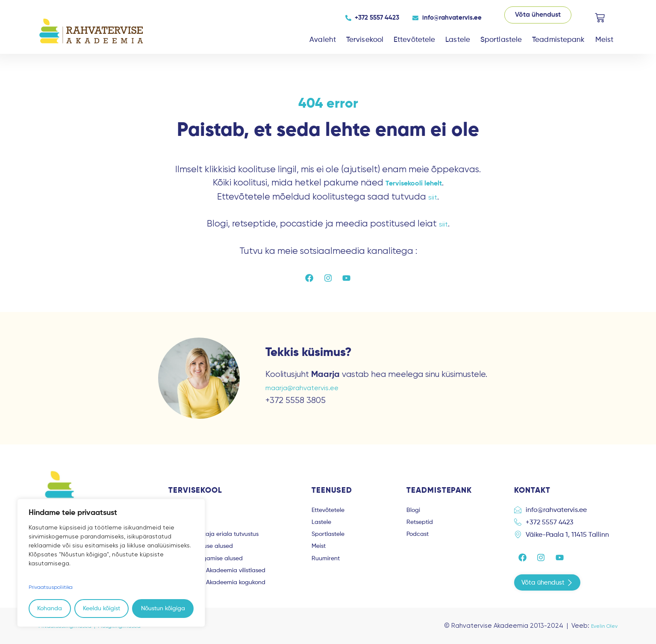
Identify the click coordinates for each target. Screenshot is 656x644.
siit (433, 197)
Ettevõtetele (414, 40)
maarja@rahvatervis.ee (310, 390)
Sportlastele (501, 40)
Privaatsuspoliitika (54, 587)
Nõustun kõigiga (163, 609)
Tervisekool (365, 40)
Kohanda (50, 609)
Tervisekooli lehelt (413, 183)
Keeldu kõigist (101, 609)
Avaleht (323, 40)
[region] (111, 563)
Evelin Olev (601, 626)
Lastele (458, 40)
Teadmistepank (558, 40)
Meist (605, 40)
